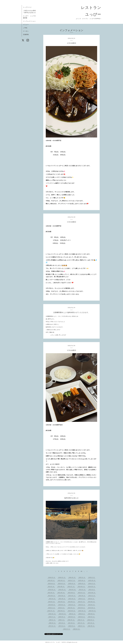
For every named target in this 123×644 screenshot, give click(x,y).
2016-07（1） (82, 626)
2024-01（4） (73, 589)
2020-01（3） (63, 614)
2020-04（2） (82, 611)
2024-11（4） (51, 586)
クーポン (26, 31)
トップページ (27, 7)
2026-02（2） (62, 577)
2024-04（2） (52, 589)
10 (81, 571)
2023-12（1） (82, 589)
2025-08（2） (62, 580)
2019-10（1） (82, 614)
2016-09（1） (72, 626)
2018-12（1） (52, 620)
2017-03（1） (91, 623)
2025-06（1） (82, 580)
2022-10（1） (62, 599)
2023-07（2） (82, 593)
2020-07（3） (51, 611)
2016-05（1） (91, 626)
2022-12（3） (92, 596)
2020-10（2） (71, 608)
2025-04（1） (52, 583)
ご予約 (25, 28)
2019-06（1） (62, 617)
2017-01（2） (62, 626)
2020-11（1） (62, 608)
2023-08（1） (72, 593)
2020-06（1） (61, 611)
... (84, 571)
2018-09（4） (71, 620)
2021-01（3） (92, 605)
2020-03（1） (92, 611)
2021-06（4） (92, 602)
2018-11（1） (62, 620)
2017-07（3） (81, 623)
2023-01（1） (82, 596)
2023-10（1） (51, 593)
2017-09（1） (72, 623)
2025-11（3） (92, 577)
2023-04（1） (62, 596)
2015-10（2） (77, 629)
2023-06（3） (92, 593)
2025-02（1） (72, 583)
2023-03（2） (72, 596)
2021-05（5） (52, 605)
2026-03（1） (52, 577)
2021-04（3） (62, 605)
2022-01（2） (72, 599)
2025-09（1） (51, 580)
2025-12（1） (82, 577)
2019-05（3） (72, 617)
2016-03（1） (67, 629)
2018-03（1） (52, 623)
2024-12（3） (92, 583)
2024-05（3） (92, 586)
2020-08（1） (92, 608)
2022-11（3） (52, 599)
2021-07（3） (82, 602)
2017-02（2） (52, 626)
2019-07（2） (52, 617)
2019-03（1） (92, 617)
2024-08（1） (61, 586)
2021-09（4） (62, 602)
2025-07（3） (72, 580)
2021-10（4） (52, 602)
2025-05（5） (92, 580)
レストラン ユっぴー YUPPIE (58, 642)
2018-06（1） (91, 620)
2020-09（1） (82, 608)
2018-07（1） (81, 620)
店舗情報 (26, 34)
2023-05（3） (52, 596)
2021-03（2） (72, 605)
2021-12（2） (82, 599)
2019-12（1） (72, 614)
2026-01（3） (72, 577)
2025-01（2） (82, 583)
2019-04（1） (82, 617)
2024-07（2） (71, 586)
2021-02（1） (82, 605)
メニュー (26, 24)
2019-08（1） (92, 614)
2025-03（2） (62, 583)
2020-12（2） (52, 608)
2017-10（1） (62, 623)
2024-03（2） (62, 589)
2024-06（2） (82, 586)
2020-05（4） (72, 611)
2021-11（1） (91, 599)
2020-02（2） (52, 614)
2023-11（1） (92, 589)
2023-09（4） (61, 593)
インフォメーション (29, 21)
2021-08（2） (72, 602)
